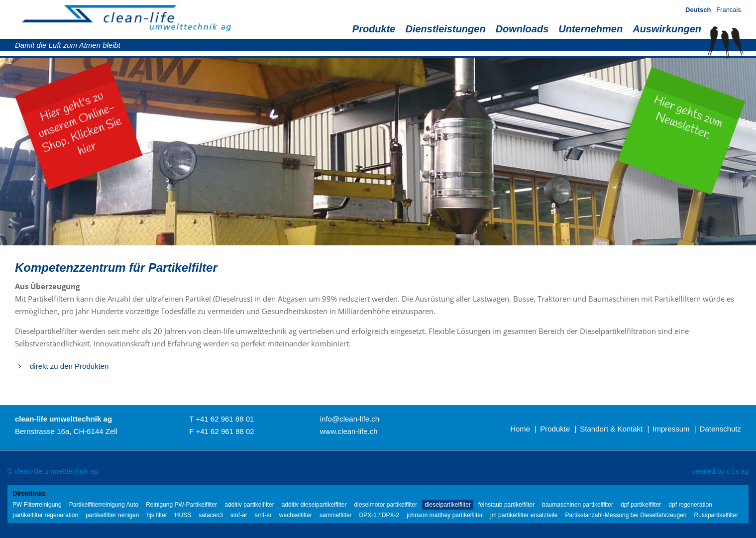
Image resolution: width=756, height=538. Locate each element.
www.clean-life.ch (349, 431)
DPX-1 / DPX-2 (379, 515)
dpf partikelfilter (641, 505)
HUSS (183, 515)
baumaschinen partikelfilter (578, 505)
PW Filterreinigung (37, 505)
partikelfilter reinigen (112, 515)
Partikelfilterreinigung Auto (104, 505)
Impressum (671, 429)
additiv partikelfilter (249, 505)
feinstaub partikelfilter (506, 505)
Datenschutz (720, 429)
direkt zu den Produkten (69, 366)
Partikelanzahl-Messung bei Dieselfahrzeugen (626, 515)
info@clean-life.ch (350, 419)
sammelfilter (336, 515)
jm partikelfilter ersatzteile (524, 515)
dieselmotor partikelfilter (385, 505)
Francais (729, 10)
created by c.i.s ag (720, 471)
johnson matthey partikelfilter (445, 515)
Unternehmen (591, 29)
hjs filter (157, 515)
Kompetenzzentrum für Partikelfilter (116, 268)
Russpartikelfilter (716, 515)
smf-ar (239, 515)
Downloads (522, 29)
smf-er (263, 515)
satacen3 (211, 515)
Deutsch (698, 10)
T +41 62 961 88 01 (221, 419)
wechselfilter (296, 515)
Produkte (374, 29)
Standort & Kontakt (611, 429)
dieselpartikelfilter (448, 505)
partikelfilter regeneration (45, 515)
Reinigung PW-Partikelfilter (181, 505)
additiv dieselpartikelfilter (314, 505)
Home (520, 429)
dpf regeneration (690, 505)
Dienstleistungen (445, 29)
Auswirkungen (667, 29)
